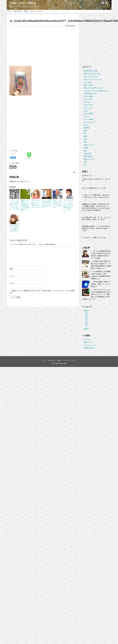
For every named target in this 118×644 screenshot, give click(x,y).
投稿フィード (88, 342)
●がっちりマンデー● (91, 76)
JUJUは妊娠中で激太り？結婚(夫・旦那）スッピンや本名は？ (101, 284)
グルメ (86, 111)
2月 (86, 323)
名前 (12, 269)
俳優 (85, 131)
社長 (85, 162)
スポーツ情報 (88, 113)
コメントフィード (90, 345)
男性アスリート (89, 159)
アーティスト (88, 108)
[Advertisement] (43, 48)
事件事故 (87, 128)
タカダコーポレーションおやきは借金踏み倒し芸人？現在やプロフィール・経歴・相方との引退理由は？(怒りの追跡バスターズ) (97, 294)
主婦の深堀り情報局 (23, 3)
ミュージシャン (89, 122)
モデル (86, 125)
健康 (85, 136)
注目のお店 (88, 153)
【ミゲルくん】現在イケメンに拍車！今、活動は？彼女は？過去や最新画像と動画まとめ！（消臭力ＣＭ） (68, 206)
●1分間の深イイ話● (90, 71)
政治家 (86, 148)
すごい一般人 (88, 99)
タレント (87, 116)
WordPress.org (89, 348)
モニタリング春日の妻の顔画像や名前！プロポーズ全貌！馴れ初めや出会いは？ (47, 204)
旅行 (85, 150)
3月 (86, 321)
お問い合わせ (18, 11)
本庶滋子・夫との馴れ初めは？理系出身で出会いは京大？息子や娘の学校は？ (57, 204)
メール (12, 276)
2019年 (86, 311)
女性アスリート (89, 145)
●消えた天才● (88, 85)
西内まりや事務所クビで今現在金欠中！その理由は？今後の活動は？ (14, 228)
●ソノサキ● (88, 82)
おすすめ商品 (88, 96)
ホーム (10, 11)
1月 (86, 325)
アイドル (87, 102)
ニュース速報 (88, 119)
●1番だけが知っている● (92, 73)
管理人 (26, 11)
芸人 (85, 165)
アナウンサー (88, 105)
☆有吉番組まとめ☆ (91, 93)
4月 (86, 319)
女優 (85, 142)
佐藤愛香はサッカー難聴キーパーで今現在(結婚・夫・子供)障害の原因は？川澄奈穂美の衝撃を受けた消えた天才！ (25, 206)
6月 (86, 315)
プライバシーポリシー (37, 11)
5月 (86, 317)
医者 (85, 139)
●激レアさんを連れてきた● (93, 88)
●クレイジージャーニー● (92, 79)
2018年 (86, 329)
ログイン (87, 339)
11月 (87, 313)
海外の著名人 (88, 156)
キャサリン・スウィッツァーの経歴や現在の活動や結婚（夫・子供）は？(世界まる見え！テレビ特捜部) (14, 205)
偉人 (85, 133)
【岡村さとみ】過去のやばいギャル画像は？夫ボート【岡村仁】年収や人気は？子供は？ (36, 204)
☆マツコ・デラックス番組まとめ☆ (96, 91)
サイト (12, 283)
